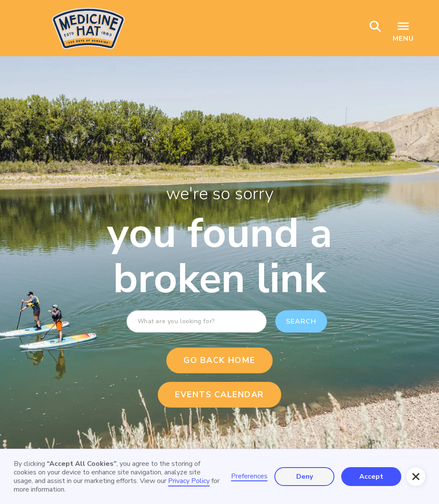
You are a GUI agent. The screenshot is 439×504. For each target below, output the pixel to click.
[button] (416, 477)
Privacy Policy (189, 481)
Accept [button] (371, 477)
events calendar (219, 395)
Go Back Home (219, 360)
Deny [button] (305, 477)
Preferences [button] (249, 476)
